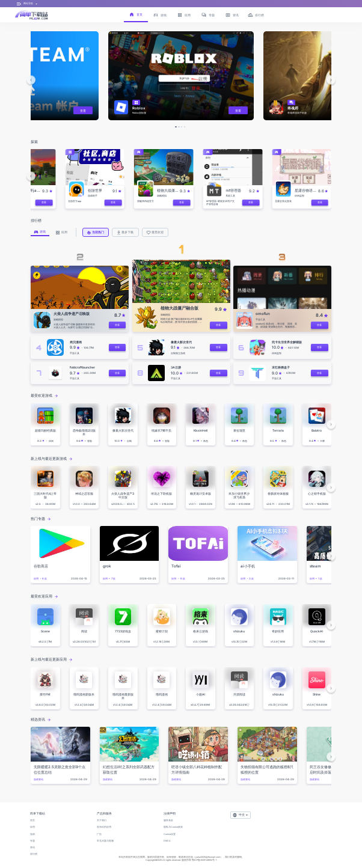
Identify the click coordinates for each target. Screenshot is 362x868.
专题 (32, 841)
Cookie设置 (170, 834)
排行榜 (34, 854)
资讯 (32, 847)
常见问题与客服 (105, 841)
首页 (32, 820)
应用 (32, 827)
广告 (99, 834)
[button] (31, 80)
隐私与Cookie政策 (173, 827)
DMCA (167, 841)
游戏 (32, 834)
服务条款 (168, 820)
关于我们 (102, 820)
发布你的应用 (104, 827)
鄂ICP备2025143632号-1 (204, 860)
